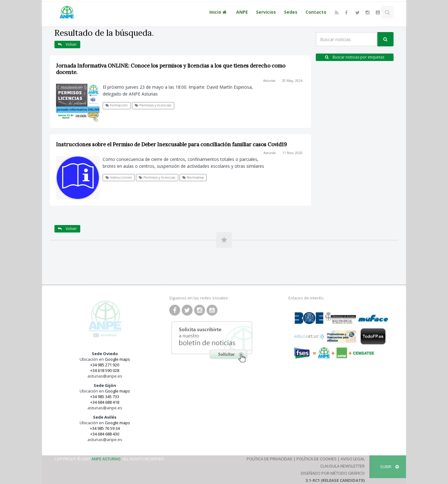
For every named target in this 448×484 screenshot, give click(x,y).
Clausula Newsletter (342, 466)
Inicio (219, 12)
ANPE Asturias (106, 459)
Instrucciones (119, 177)
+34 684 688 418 (105, 402)
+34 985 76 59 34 (105, 428)
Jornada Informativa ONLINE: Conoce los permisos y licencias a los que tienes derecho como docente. (171, 69)
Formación (117, 105)
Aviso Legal (353, 459)
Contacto (316, 12)
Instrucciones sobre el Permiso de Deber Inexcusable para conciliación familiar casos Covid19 (171, 144)
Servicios (266, 12)
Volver (67, 44)
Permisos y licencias (153, 105)
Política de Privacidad (270, 459)
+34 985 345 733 (105, 397)
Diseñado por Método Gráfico (333, 473)
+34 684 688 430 (105, 434)
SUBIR (390, 467)
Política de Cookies (317, 459)
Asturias (269, 81)
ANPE (242, 12)
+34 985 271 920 (105, 365)
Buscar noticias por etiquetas (355, 57)
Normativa (193, 177)
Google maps (117, 359)
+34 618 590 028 (105, 370)
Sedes (291, 12)
